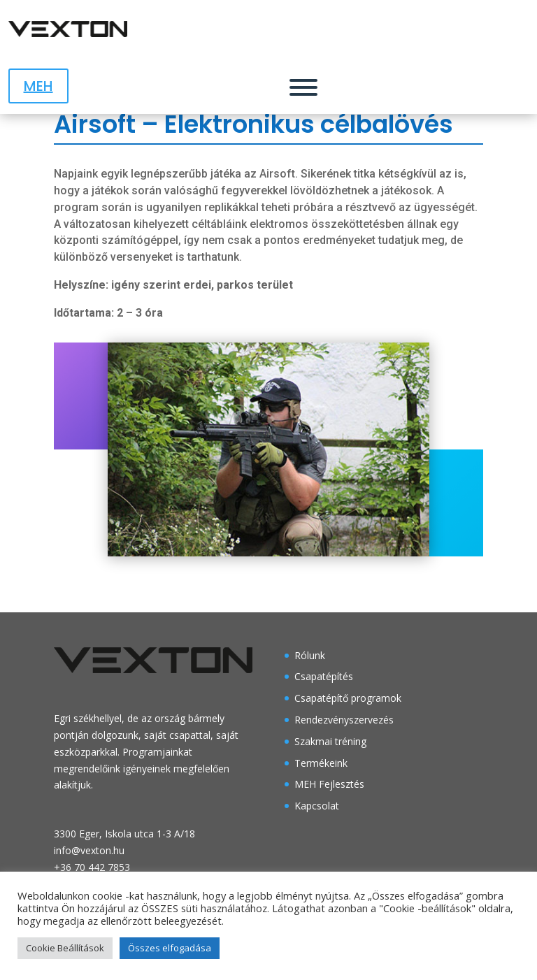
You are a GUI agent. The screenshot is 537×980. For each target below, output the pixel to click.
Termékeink (321, 763)
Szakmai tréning (330, 741)
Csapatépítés (324, 676)
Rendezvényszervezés (344, 720)
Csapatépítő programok (348, 698)
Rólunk (310, 655)
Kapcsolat (317, 806)
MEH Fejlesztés (329, 784)
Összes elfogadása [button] (170, 948)
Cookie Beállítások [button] (65, 948)
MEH (38, 86)
